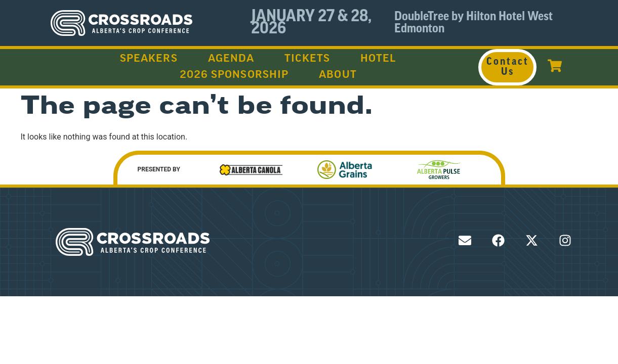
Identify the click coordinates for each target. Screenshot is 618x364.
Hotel (378, 59)
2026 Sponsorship (234, 75)
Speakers (149, 59)
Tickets (307, 59)
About (338, 75)
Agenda (231, 59)
